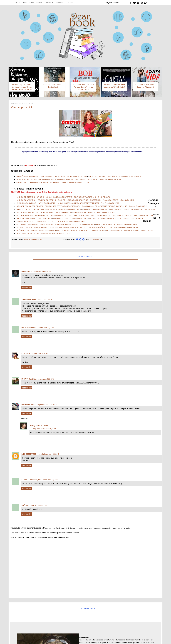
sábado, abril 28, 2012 (44, 271)
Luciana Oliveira (28, 379)
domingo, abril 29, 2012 (45, 379)
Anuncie (50, 3)
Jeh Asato (26, 353)
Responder (27, 288)
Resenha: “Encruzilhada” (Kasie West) (53, 86)
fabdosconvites (29, 454)
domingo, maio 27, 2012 (39, 505)
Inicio (18, 3)
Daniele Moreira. (29, 405)
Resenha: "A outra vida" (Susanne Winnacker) (145, 86)
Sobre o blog (28, 3)
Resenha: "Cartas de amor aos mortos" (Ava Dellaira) (114, 86)
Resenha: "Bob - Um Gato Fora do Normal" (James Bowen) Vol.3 (84, 87)
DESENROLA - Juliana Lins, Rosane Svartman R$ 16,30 (133, 209)
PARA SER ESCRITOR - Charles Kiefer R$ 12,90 (35, 221)
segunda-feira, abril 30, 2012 (48, 405)
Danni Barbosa (28, 271)
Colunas (70, 3)
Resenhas (59, 3)
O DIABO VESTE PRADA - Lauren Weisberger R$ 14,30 (99, 179)
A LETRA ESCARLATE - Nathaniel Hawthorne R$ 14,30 (38, 227)
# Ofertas (95, 239)
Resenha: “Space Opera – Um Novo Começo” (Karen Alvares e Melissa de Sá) (22, 87)
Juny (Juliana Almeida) (39, 426)
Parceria (40, 3)
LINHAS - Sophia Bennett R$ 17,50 (70, 209)
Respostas (25, 418)
